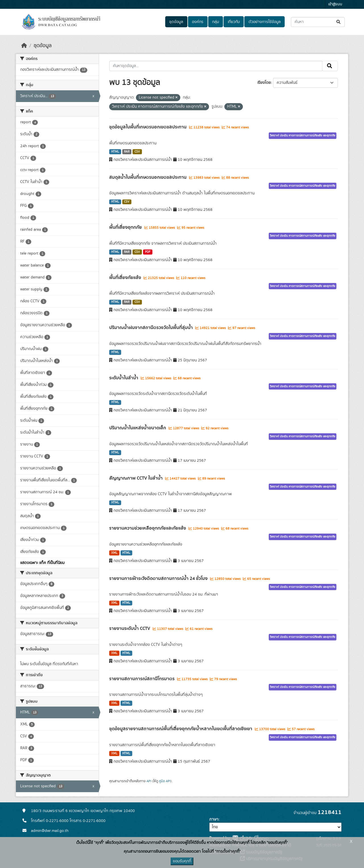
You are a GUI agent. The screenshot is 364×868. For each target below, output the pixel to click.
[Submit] (339, 22)
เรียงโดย (264, 83)
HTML (115, 152)
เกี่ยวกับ (234, 22)
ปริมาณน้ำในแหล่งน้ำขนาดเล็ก (138, 428)
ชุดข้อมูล (176, 22)
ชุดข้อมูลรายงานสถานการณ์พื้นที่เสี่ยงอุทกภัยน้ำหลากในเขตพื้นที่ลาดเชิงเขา (181, 729)
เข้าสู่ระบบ (335, 4)
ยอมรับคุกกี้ (182, 861)
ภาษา (214, 819)
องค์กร (198, 22)
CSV (137, 152)
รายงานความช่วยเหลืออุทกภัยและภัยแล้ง (148, 528)
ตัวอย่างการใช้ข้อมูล (265, 22)
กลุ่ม (216, 22)
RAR (127, 152)
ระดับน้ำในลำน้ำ (124, 378)
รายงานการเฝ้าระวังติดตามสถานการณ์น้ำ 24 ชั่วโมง (159, 578)
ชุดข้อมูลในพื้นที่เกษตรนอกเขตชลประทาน (148, 127)
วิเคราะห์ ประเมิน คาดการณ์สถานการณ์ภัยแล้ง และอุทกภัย (303, 136)
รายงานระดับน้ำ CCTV (130, 628)
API (149, 781)
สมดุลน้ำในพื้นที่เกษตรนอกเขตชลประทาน (148, 177)
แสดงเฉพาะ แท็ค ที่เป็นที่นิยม (42, 563)
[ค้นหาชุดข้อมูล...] (318, 22)
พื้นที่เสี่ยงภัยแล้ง (126, 278)
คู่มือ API (165, 781)
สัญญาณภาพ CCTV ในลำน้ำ (136, 478)
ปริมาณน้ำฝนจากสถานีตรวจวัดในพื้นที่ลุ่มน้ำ (152, 328)
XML (114, 553)
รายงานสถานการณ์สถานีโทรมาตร (142, 679)
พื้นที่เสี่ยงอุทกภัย (126, 227)
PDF (148, 252)
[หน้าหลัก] (24, 46)
